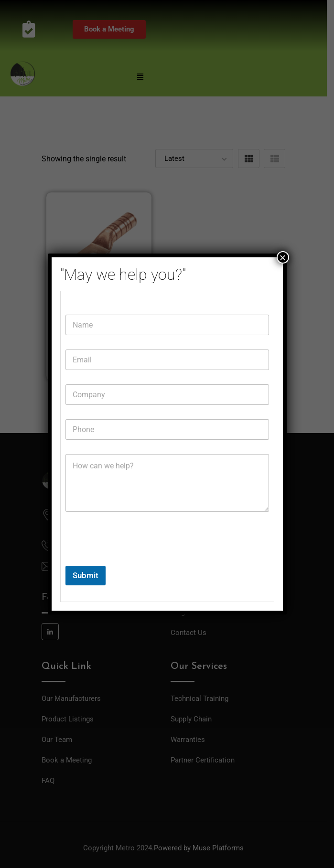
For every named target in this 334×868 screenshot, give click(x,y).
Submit (86, 575)
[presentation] (138, 560)
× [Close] (282, 257)
